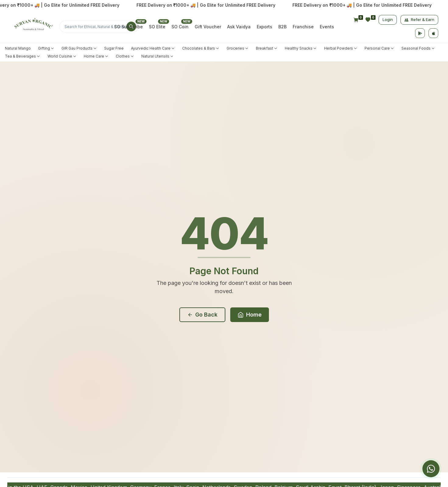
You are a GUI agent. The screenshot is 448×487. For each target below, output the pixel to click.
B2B (282, 27)
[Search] (99, 26)
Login (388, 19)
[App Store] (433, 33)
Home (250, 315)
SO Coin (180, 27)
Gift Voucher (208, 27)
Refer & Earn (419, 19)
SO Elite (157, 27)
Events (327, 27)
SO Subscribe (129, 27)
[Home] (33, 26)
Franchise (303, 27)
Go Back (202, 315)
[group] (412, 469)
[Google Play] (420, 33)
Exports (265, 27)
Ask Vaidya (239, 27)
